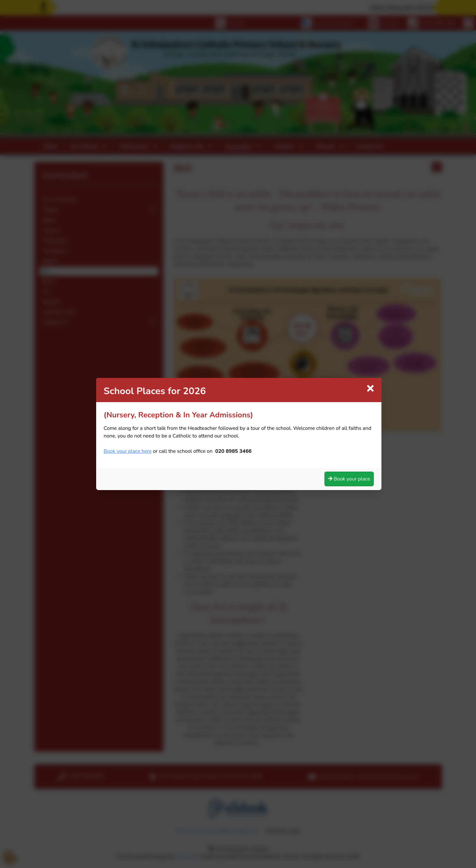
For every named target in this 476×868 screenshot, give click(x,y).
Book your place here (128, 451)
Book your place (349, 479)
